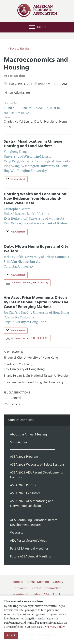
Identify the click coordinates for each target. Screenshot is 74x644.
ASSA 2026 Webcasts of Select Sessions (37, 465)
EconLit (36, 588)
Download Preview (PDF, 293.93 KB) (27, 283)
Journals (17, 582)
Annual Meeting (21, 420)
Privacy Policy (55, 627)
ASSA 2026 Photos (23, 485)
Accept (11, 635)
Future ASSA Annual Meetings (31, 556)
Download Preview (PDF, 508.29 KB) (27, 338)
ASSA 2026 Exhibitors (25, 493)
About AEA (42, 594)
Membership (21, 594)
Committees (53, 588)
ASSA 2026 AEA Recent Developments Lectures (37, 475)
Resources (20, 588)
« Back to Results (19, 49)
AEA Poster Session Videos (28, 541)
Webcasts (17, 533)
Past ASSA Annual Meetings (29, 549)
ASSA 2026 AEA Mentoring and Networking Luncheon (32, 503)
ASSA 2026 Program (24, 457)
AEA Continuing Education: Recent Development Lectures (34, 522)
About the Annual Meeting (28, 434)
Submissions (19, 442)
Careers (58, 582)
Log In (57, 594)
